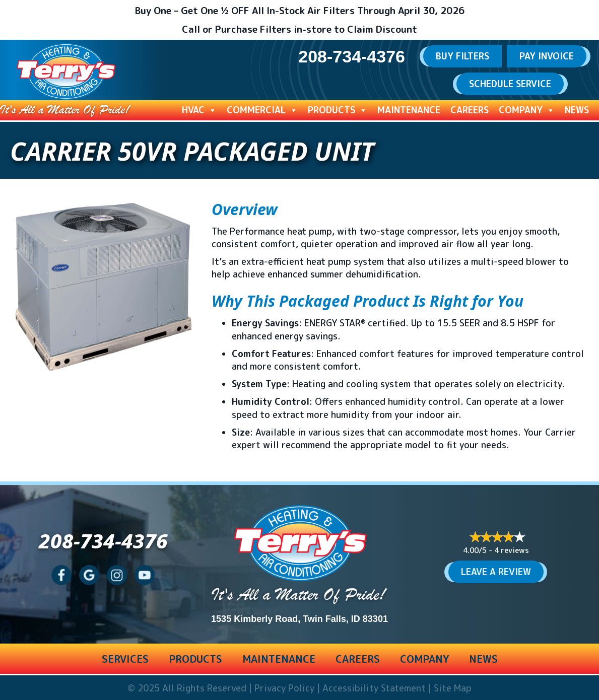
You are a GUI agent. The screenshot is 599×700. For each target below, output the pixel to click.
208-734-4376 (103, 541)
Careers (470, 110)
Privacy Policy (284, 688)
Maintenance (409, 110)
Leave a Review (496, 572)
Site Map (453, 688)
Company (527, 110)
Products (338, 110)
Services (125, 659)
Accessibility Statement (374, 688)
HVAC (199, 110)
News (577, 110)
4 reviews (512, 550)
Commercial (262, 110)
